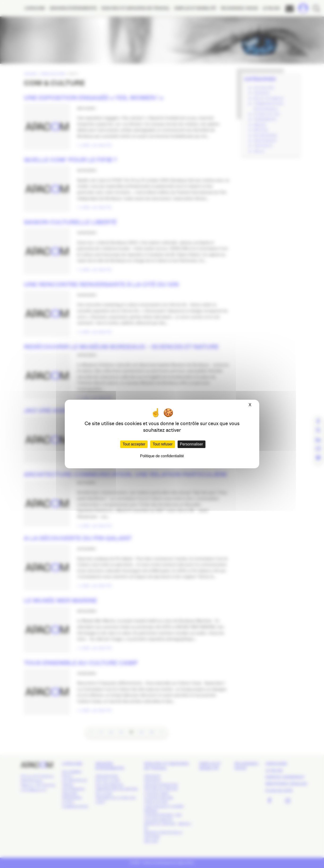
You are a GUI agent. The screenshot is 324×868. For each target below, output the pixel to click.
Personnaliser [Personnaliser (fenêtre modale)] (192, 444)
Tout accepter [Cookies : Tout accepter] (134, 444)
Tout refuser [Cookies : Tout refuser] (162, 444)
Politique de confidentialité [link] (162, 456)
